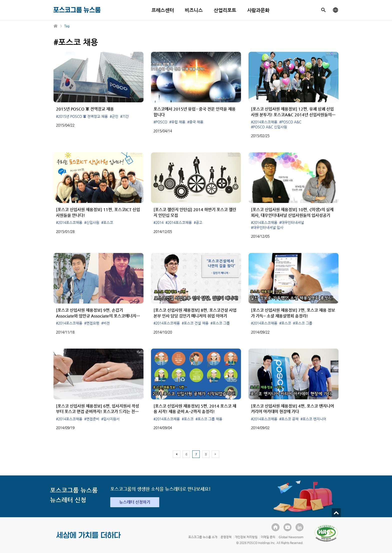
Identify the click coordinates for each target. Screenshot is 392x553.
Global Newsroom (291, 537)
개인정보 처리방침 (246, 537)
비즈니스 (194, 10)
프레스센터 (163, 10)
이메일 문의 (268, 537)
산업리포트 (225, 10)
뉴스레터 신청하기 (135, 502)
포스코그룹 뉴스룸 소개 (203, 537)
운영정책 (226, 537)
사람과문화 (258, 10)
